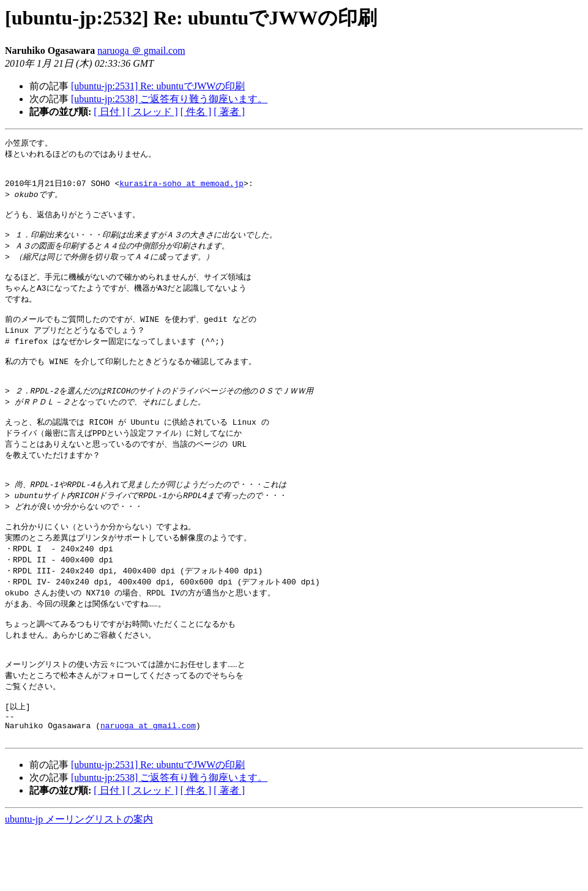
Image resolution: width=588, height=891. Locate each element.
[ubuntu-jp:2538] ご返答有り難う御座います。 (169, 99)
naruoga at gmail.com (148, 783)
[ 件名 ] (196, 112)
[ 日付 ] (109, 112)
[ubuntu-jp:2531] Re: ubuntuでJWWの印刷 (158, 86)
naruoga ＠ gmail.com (141, 50)
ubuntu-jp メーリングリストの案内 (79, 879)
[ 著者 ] (229, 112)
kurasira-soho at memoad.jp (181, 188)
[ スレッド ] (153, 112)
